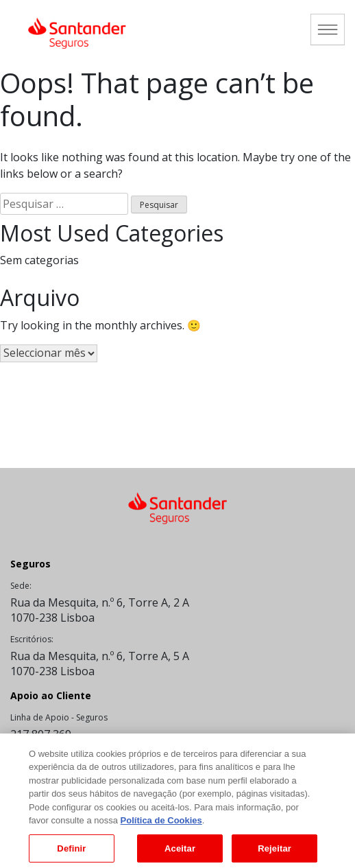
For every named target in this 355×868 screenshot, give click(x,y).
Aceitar (180, 853)
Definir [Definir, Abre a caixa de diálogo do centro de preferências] (71, 853)
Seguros (30, 564)
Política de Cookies (161, 824)
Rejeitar (274, 853)
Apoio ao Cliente (51, 695)
